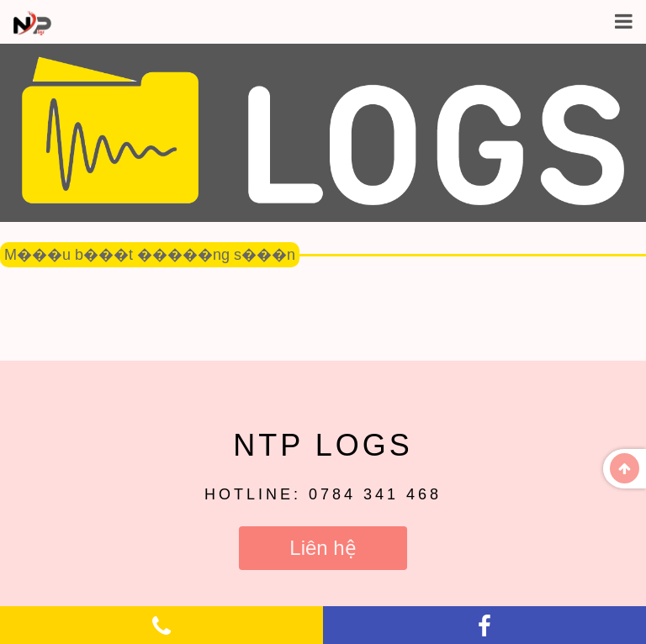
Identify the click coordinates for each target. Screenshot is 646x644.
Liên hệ (323, 548)
